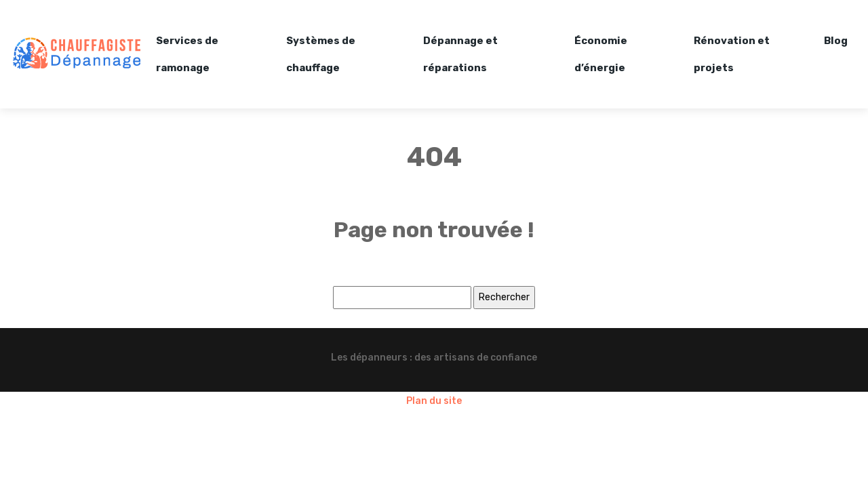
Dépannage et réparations (460, 54)
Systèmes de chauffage (321, 54)
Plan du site (434, 401)
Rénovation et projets (732, 54)
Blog (836, 41)
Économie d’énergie (601, 54)
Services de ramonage (187, 54)
